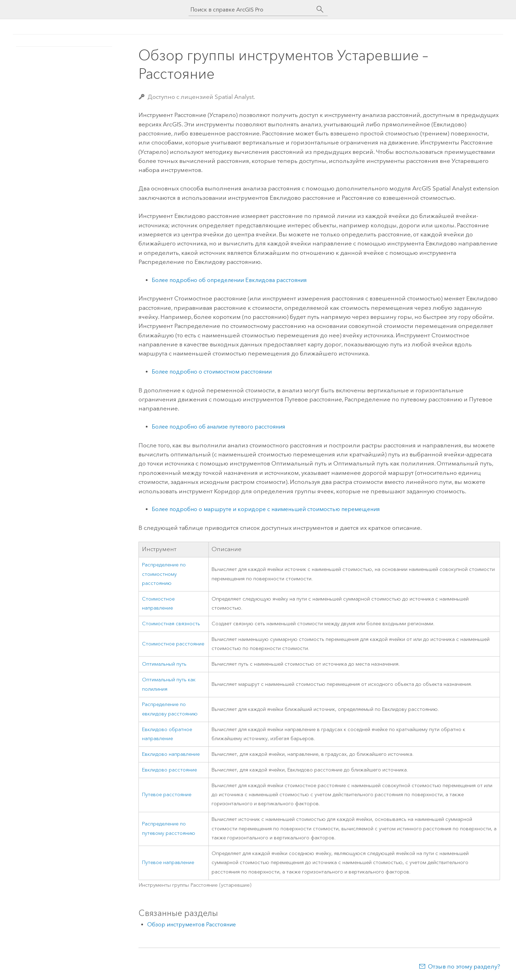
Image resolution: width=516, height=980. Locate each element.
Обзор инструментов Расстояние (192, 924)
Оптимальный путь (164, 664)
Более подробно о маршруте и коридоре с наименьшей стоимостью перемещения (266, 509)
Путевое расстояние (167, 795)
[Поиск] (320, 9)
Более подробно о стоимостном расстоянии (212, 372)
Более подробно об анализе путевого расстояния (218, 427)
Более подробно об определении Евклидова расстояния (229, 280)
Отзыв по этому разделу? (464, 966)
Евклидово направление (171, 754)
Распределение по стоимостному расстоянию (164, 574)
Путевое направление (168, 863)
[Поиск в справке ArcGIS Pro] (251, 10)
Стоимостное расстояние (173, 644)
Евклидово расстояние (169, 770)
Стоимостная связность (171, 624)
